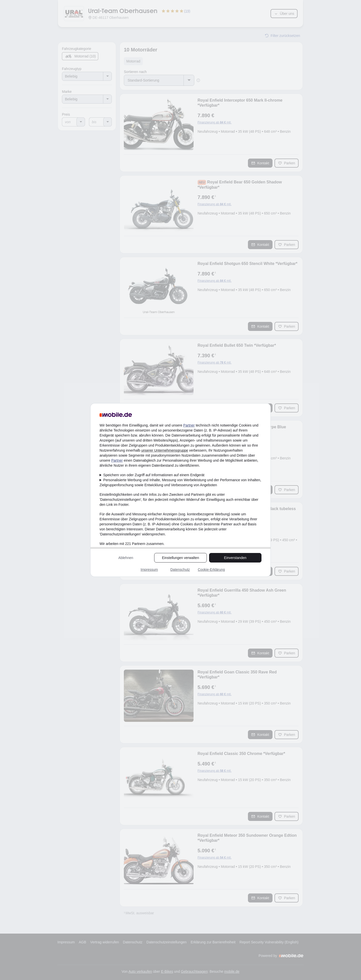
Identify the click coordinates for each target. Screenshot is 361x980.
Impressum (149, 570)
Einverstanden (235, 558)
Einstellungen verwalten (180, 558)
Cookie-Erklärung (211, 570)
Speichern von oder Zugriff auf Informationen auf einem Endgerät (154, 475)
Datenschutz (180, 570)
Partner (189, 425)
